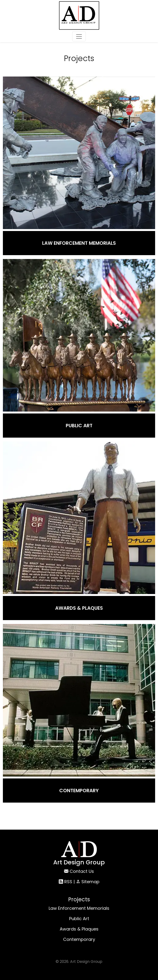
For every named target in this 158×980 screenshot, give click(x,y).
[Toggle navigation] (79, 36)
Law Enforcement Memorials (79, 243)
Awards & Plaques (79, 608)
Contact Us (82, 871)
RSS (66, 882)
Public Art (79, 426)
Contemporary (79, 791)
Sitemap (88, 882)
